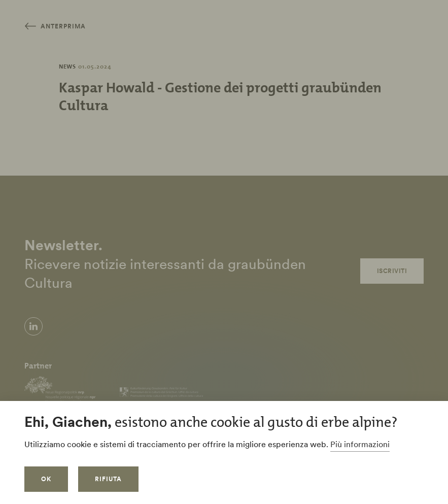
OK (46, 479)
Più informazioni (360, 444)
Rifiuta (108, 479)
